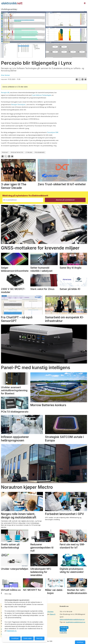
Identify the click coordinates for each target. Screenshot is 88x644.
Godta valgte (28, 638)
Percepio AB (5, 93)
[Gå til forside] (41, 3)
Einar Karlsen (49, 612)
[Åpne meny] (85, 3)
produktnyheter (17, 152)
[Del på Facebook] (77, 79)
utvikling (29, 152)
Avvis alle (39, 638)
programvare (40, 152)
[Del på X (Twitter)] (80, 79)
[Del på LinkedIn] (83, 79)
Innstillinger (80, 642)
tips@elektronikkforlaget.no (75, 622)
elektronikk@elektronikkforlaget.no (72, 620)
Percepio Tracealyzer (18, 105)
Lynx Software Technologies (42, 95)
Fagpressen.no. (12, 631)
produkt (5, 152)
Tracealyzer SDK (53, 132)
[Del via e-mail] (85, 79)
